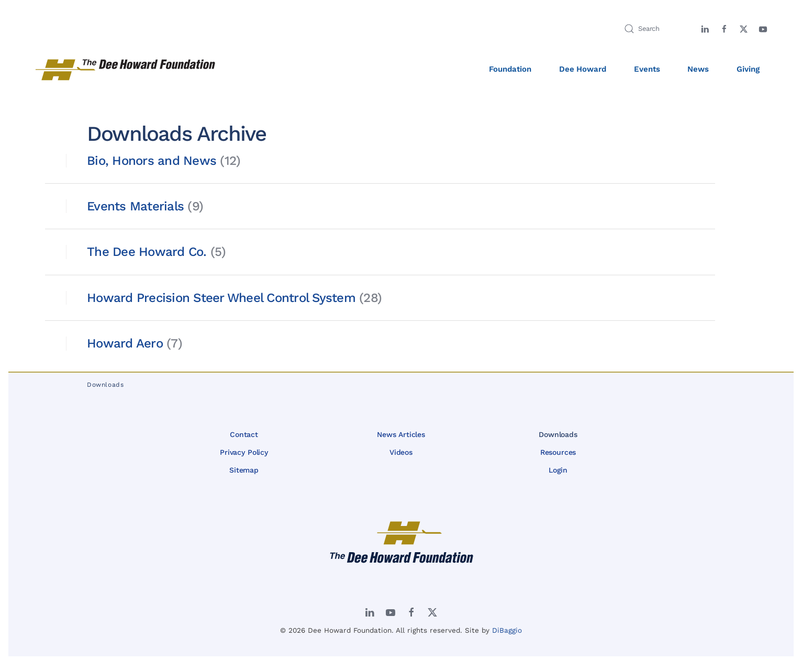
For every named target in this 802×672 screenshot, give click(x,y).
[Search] (653, 29)
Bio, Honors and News (152, 161)
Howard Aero (125, 343)
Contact (244, 434)
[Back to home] (126, 70)
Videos (401, 452)
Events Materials (135, 206)
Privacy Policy (244, 452)
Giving (748, 69)
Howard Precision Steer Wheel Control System (221, 298)
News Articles (401, 434)
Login (558, 470)
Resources (558, 452)
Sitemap (244, 470)
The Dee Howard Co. (147, 252)
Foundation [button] (510, 69)
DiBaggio (507, 630)
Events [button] (647, 69)
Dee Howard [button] (583, 69)
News (698, 69)
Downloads (558, 434)
